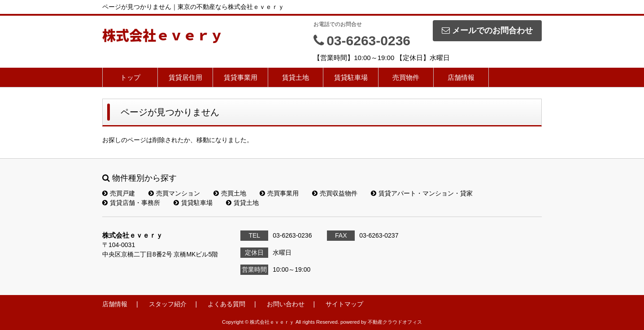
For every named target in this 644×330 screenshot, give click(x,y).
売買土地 (230, 193)
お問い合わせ (286, 304)
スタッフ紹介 (168, 304)
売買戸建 (119, 193)
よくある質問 (226, 304)
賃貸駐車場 (351, 77)
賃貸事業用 (241, 77)
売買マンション (174, 193)
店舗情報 (461, 77)
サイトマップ (344, 304)
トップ (130, 77)
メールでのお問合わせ (487, 30)
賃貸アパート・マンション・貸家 (422, 193)
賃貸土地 (296, 77)
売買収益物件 (335, 193)
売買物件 (406, 77)
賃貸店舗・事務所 (131, 203)
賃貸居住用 (185, 77)
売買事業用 (279, 193)
